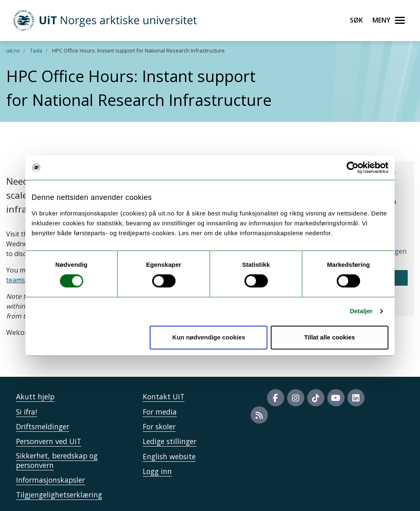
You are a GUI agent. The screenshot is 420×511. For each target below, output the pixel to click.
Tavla (36, 50)
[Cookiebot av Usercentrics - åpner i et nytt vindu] (353, 167)
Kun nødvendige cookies (209, 337)
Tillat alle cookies (329, 337)
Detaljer (361, 311)
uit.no (13, 50)
